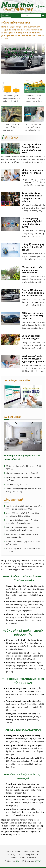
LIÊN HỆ (13, 858)
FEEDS (42, 6)
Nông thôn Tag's (28, 858)
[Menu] (6, 16)
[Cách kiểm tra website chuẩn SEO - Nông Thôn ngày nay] (23, 407)
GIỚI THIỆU (11, 855)
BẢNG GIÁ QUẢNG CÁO (29, 855)
